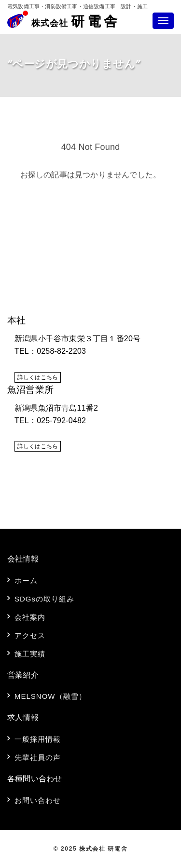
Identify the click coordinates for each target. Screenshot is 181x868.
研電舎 (76, 23)
